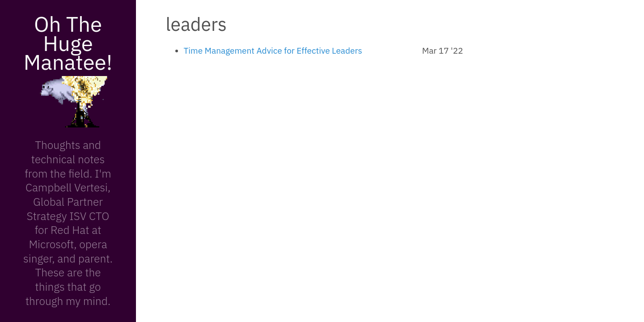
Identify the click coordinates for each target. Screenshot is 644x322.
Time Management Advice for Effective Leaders (273, 51)
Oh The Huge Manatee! (68, 43)
